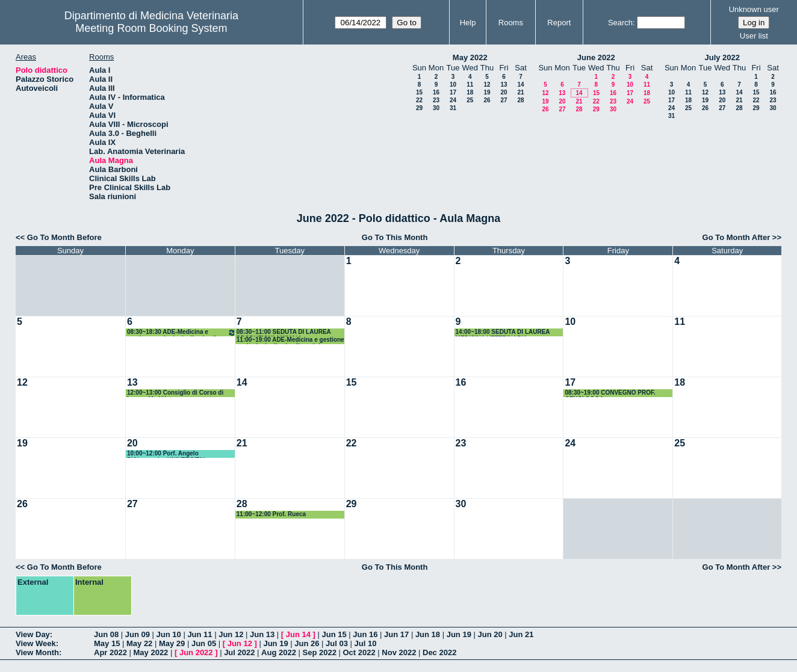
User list (754, 36)
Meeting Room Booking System (151, 28)
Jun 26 (307, 643)
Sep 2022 (320, 652)
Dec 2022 (439, 652)
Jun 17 (396, 634)
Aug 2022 (279, 652)
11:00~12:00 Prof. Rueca (271, 514)
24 (453, 100)
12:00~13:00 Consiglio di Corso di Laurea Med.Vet (175, 393)
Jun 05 (204, 643)
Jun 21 (521, 634)
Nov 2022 (399, 652)
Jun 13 (262, 634)
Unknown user (754, 9)
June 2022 (596, 57)
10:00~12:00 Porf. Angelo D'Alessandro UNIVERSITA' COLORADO (166, 454)
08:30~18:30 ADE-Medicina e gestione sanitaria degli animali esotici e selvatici (181, 332)
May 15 (107, 643)
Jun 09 (138, 634)
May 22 (139, 643)
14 (520, 85)
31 (453, 108)
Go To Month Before (64, 237)
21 (520, 92)
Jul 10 (366, 643)
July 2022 (722, 57)
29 (419, 108)
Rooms (511, 23)
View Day (33, 634)
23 (436, 100)
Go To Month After (737, 237)
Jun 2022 (196, 652)
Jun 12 (231, 634)
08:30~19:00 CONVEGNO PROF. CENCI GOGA (610, 393)
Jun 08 (106, 634)
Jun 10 (169, 634)
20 (504, 92)
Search (620, 23)
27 (504, 100)
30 (436, 108)
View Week (36, 643)
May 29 (172, 643)
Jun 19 (459, 634)
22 (419, 100)
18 (470, 92)
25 (470, 100)
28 (520, 100)
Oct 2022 (359, 652)
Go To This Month (395, 237)
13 (504, 85)
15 (419, 92)
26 (487, 100)
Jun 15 (334, 634)
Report (559, 23)
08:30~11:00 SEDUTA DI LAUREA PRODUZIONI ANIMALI (284, 332)
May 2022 (470, 57)
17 (453, 92)
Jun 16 (365, 634)
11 (470, 85)
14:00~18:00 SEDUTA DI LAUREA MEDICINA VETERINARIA (503, 332)
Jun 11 (200, 634)
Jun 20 (490, 634)
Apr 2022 (110, 652)
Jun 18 (428, 634)
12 (487, 85)
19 (487, 92)
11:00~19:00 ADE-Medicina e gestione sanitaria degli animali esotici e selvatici (290, 340)
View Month (37, 652)
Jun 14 (298, 634)
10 (453, 85)
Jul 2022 (239, 652)
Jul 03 (337, 643)
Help (468, 23)
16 (436, 92)
